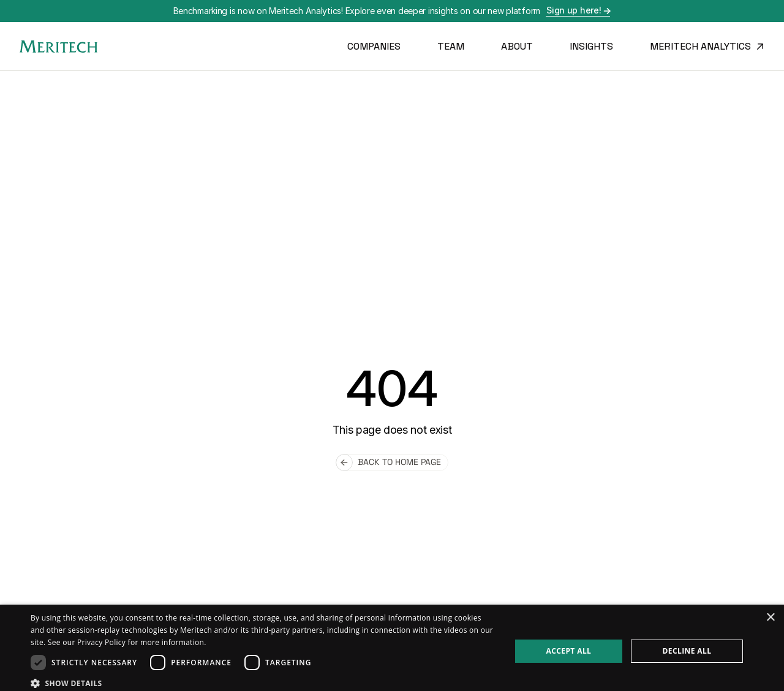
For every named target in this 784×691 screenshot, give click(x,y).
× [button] (770, 618)
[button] (264, 683)
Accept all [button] (569, 651)
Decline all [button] (687, 651)
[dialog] (392, 648)
